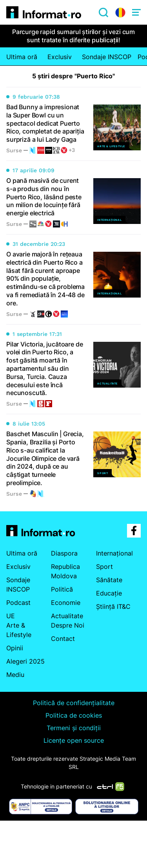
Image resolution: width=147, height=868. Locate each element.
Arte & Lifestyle (19, 630)
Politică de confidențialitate (74, 703)
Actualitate (67, 616)
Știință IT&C (113, 606)
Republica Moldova (65, 571)
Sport (104, 567)
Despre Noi (68, 625)
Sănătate (109, 580)
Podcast (18, 603)
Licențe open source (74, 740)
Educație (109, 593)
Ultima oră (22, 57)
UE (11, 616)
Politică (62, 589)
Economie (66, 603)
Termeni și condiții (74, 728)
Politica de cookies (74, 715)
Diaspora (64, 553)
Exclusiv (60, 57)
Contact (63, 639)
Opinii (15, 648)
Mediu (15, 675)
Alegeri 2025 (25, 661)
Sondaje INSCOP (107, 57)
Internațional (114, 553)
